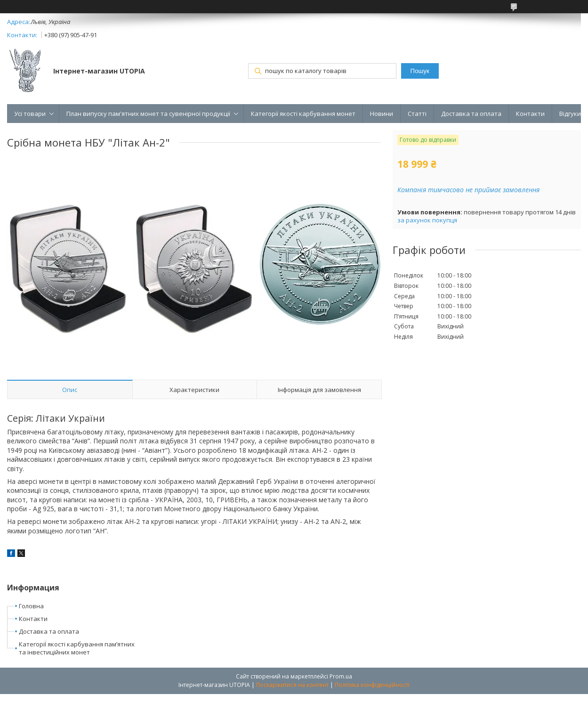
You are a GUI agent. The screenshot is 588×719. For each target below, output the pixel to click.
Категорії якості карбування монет (303, 114)
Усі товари (30, 114)
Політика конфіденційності (372, 685)
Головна (31, 606)
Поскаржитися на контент (292, 685)
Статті (417, 114)
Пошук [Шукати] (420, 71)
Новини (382, 114)
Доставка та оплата (471, 114)
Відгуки (570, 114)
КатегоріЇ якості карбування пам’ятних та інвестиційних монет (77, 648)
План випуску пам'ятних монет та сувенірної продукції (148, 114)
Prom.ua (341, 676)
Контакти (530, 114)
